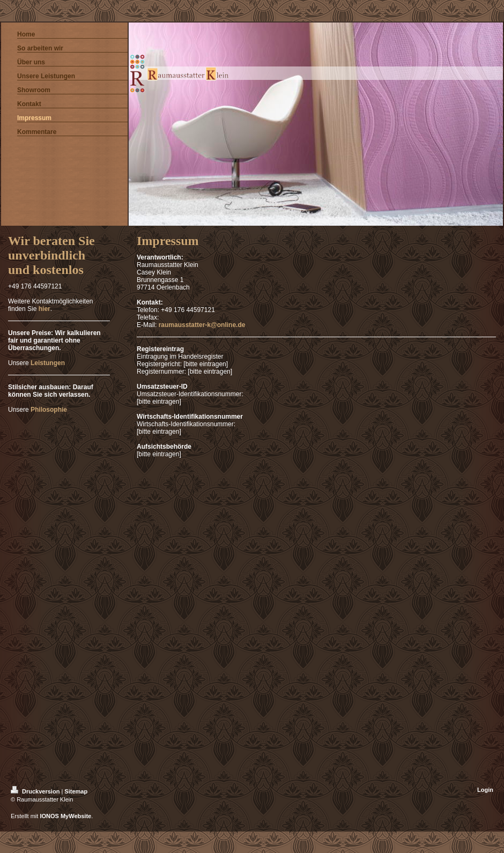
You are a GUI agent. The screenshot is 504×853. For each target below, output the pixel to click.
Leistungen (48, 363)
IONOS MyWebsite (65, 816)
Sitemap (76, 791)
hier (45, 309)
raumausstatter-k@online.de (202, 325)
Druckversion (36, 791)
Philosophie (49, 410)
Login (485, 790)
